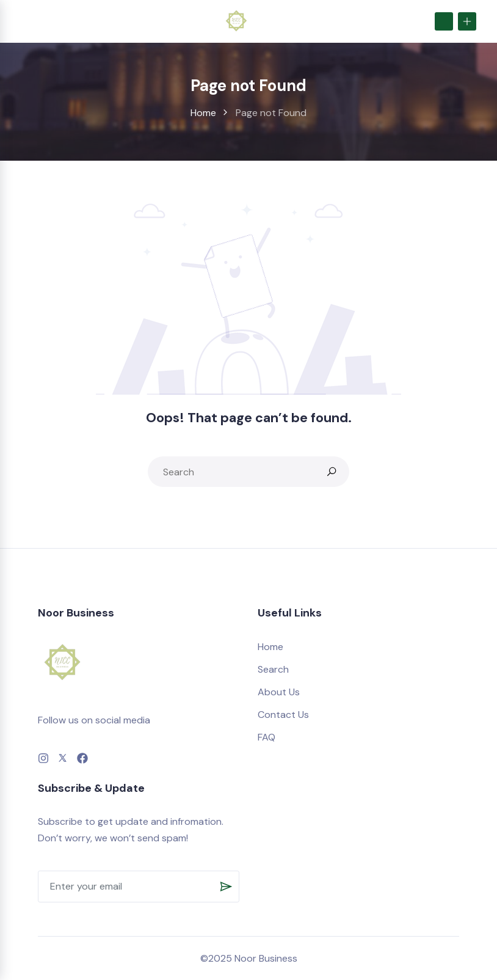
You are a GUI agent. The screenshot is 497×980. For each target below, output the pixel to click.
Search (273, 669)
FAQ (267, 737)
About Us (279, 692)
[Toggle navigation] (24, 21)
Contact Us (283, 715)
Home (203, 113)
